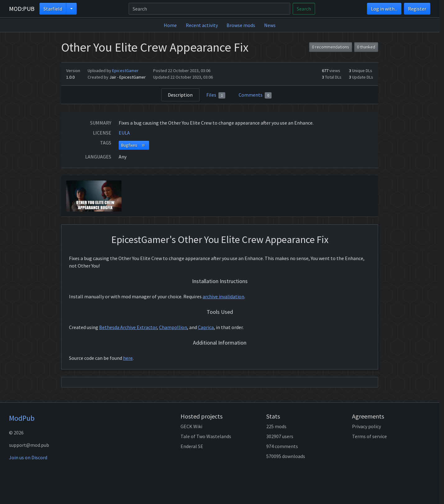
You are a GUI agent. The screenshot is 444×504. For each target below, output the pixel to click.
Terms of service (369, 436)
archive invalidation (223, 296)
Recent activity (202, 25)
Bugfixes (134, 145)
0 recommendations (331, 47)
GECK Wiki (191, 426)
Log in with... (384, 9)
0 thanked (366, 47)
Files (216, 95)
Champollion (173, 327)
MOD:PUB (22, 9)
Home (170, 25)
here (128, 358)
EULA (124, 133)
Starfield (53, 9)
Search (304, 9)
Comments (255, 95)
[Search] (209, 9)
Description (180, 95)
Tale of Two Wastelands (206, 436)
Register (417, 9)
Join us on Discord (28, 457)
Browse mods (241, 25)
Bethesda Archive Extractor (128, 327)
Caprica (206, 327)
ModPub (22, 418)
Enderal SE (192, 446)
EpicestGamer (125, 71)
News (270, 25)
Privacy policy (366, 426)
